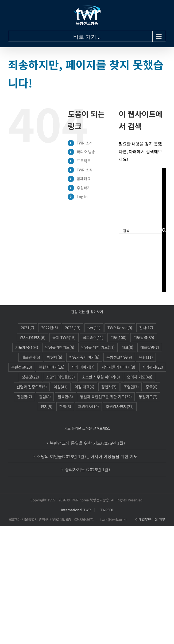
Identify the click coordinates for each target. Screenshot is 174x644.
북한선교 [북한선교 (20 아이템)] (22, 367)
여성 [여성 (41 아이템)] (61, 387)
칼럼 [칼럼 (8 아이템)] (45, 397)
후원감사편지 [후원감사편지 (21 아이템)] (120, 407)
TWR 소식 (85, 170)
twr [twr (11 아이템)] (94, 328)
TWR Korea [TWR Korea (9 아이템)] (120, 328)
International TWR (76, 510)
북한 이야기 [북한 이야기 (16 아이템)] (52, 367)
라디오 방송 (86, 152)
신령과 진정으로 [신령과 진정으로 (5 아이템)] (32, 387)
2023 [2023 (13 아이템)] (73, 328)
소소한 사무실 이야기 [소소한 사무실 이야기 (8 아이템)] (101, 377)
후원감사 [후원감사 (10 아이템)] (88, 407)
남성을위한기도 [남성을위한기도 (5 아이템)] (60, 347)
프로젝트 (84, 161)
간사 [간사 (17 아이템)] (146, 328)
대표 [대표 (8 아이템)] (127, 347)
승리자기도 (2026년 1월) (87, 469)
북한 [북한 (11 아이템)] (146, 357)
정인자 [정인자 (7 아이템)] (109, 387)
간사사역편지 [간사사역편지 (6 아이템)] (33, 338)
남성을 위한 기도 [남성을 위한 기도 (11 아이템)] (98, 347)
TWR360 (107, 510)
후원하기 (84, 188)
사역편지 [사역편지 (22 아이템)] (153, 367)
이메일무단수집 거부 (150, 519)
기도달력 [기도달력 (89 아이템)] (144, 338)
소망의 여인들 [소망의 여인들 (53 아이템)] (60, 377)
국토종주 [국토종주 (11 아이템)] (93, 338)
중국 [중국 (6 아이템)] (152, 387)
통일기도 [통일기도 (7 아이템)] (148, 397)
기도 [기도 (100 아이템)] (118, 338)
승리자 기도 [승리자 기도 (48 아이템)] (140, 377)
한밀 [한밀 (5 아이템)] (65, 407)
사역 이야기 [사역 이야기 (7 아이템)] (83, 367)
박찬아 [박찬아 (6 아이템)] (55, 357)
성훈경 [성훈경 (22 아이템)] (30, 377)
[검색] (164, 230)
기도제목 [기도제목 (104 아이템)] (27, 347)
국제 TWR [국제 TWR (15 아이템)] (64, 338)
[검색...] (140, 231)
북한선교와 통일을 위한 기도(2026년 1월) (87, 443)
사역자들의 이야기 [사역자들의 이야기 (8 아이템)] (118, 367)
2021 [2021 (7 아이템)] (28, 328)
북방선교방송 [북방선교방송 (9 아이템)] (119, 357)
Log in (82, 196)
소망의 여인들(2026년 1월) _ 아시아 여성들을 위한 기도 (87, 456)
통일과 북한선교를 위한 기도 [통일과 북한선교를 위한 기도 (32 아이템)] (106, 397)
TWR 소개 (85, 143)
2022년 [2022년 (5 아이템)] (50, 328)
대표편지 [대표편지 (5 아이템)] (31, 357)
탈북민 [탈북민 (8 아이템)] (65, 397)
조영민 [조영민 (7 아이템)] (131, 387)
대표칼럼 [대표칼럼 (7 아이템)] (150, 347)
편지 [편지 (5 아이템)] (47, 407)
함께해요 (84, 179)
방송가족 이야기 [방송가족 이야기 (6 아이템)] (84, 357)
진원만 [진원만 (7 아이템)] (24, 397)
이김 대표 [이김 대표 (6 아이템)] (84, 387)
